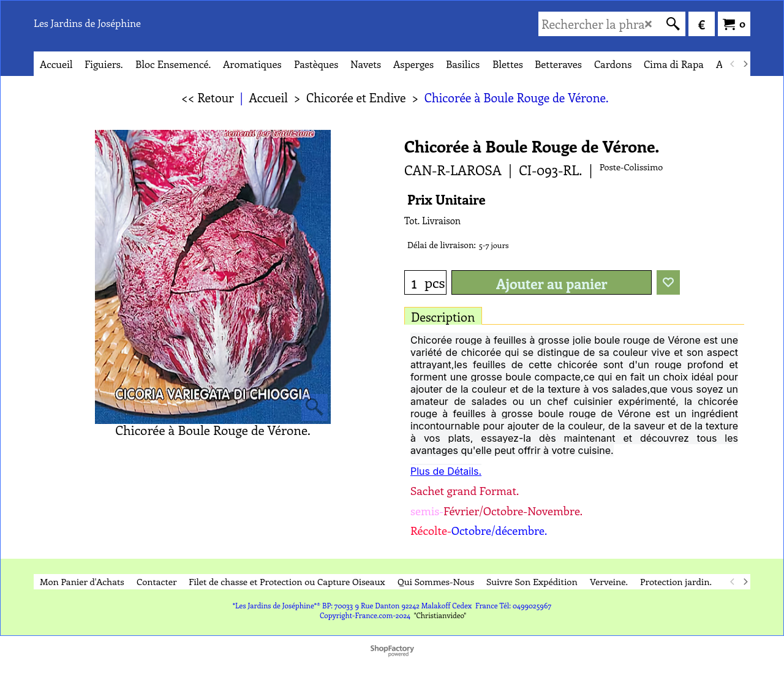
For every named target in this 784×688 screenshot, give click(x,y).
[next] (745, 64)
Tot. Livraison (432, 221)
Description (443, 316)
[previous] (733, 64)
